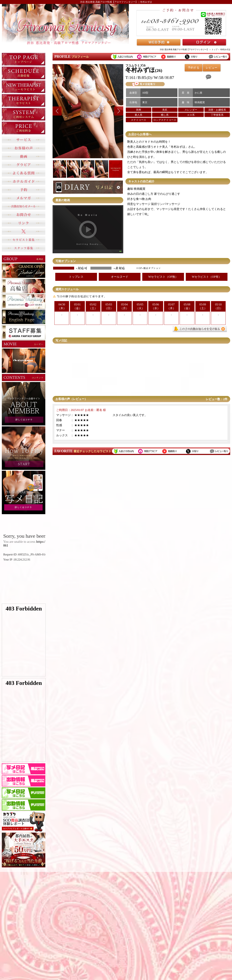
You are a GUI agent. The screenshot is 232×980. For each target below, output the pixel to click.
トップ (215, 49)
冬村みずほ (225, 49)
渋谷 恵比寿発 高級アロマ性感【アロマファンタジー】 (184, 49)
